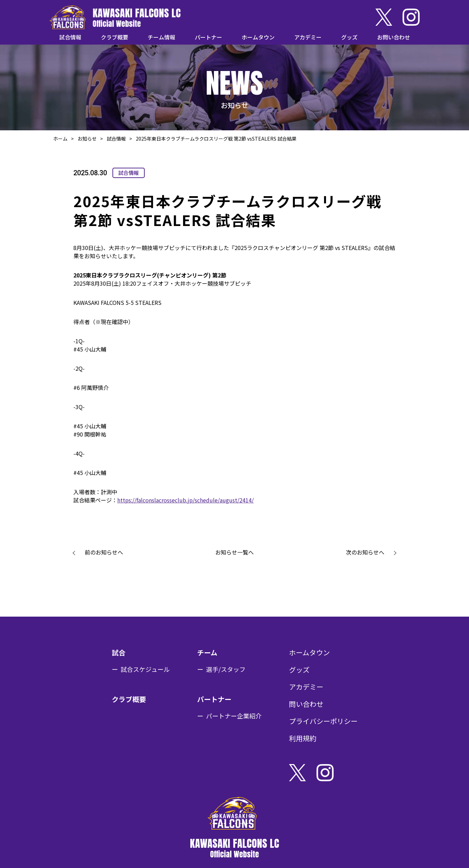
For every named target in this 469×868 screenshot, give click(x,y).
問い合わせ (306, 704)
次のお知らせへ (365, 552)
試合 (119, 652)
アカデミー (308, 37)
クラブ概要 (115, 37)
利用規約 (303, 738)
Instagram (411, 17)
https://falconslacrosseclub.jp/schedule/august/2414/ (185, 500)
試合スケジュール (145, 669)
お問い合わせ (394, 37)
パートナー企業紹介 (234, 716)
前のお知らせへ (104, 552)
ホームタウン (258, 37)
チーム (207, 652)
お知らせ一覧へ (234, 552)
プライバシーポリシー (323, 721)
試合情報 (70, 37)
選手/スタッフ (226, 669)
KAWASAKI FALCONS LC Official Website (115, 17)
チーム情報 (161, 37)
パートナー (208, 37)
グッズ (349, 37)
